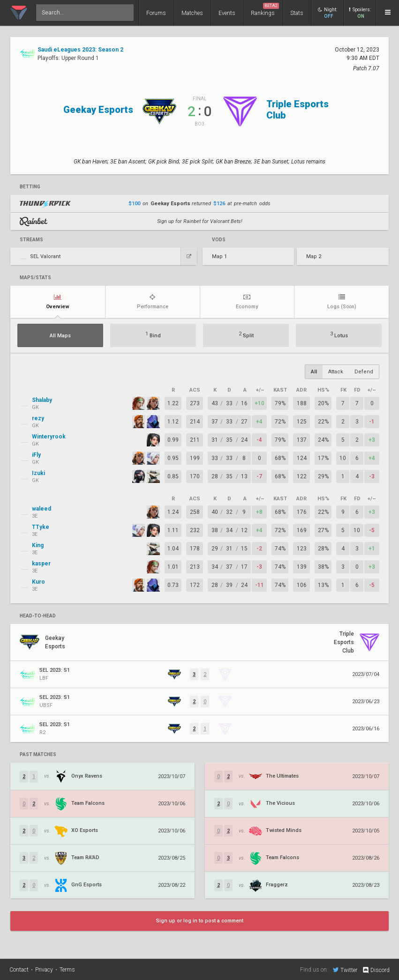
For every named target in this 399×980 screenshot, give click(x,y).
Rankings (265, 10)
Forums (156, 13)
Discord (376, 970)
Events (227, 13)
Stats (297, 13)
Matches (192, 13)
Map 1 (219, 256)
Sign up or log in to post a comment (200, 921)
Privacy (44, 970)
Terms (67, 970)
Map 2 (314, 256)
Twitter (345, 970)
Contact (19, 970)
